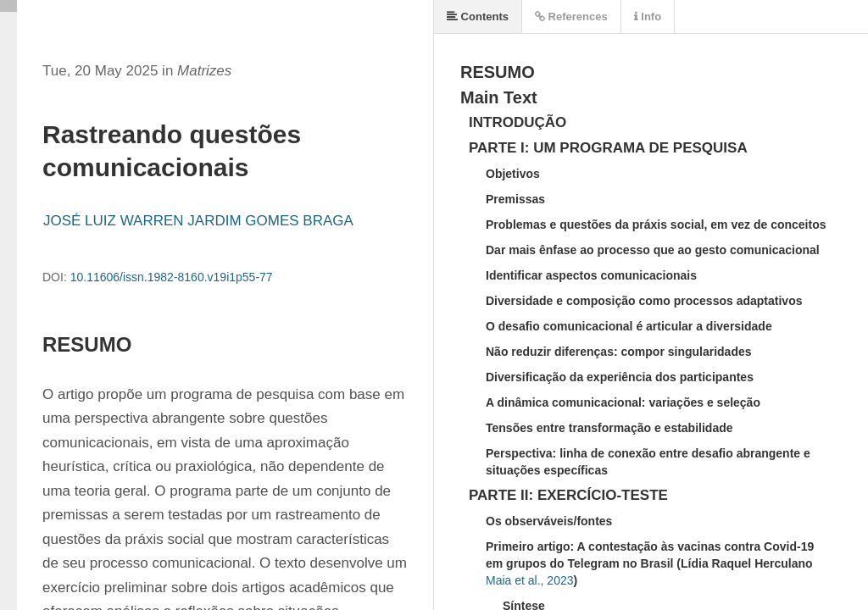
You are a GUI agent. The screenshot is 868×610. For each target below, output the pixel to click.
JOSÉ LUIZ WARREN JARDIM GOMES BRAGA (198, 221)
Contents (478, 17)
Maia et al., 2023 (530, 580)
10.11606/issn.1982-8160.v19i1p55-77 (172, 277)
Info (648, 17)
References (571, 17)
